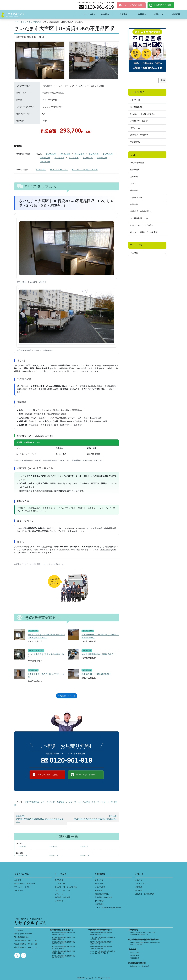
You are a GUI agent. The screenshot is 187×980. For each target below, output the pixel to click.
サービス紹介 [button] (89, 14)
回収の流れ (99, 884)
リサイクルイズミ (15, 14)
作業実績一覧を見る (67, 696)
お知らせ (134, 177)
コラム (133, 184)
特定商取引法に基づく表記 (25, 884)
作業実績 (123, 14)
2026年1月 (84, 846)
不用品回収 (41, 170)
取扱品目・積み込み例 (104, 897)
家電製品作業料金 (102, 894)
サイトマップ (19, 890)
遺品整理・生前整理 (139, 135)
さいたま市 (51, 154)
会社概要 (176, 14)
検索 (163, 80)
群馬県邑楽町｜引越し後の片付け (96, 674)
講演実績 (134, 190)
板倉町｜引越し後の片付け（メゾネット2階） (46, 675)
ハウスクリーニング (59, 170)
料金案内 (98, 890)
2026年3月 (22, 846)
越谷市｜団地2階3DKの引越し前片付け (99, 654)
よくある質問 (100, 887)
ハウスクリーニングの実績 (78, 802)
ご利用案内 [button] (141, 14)
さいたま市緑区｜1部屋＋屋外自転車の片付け (46, 656)
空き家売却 (135, 142)
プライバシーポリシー (23, 887)
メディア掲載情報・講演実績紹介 (108, 908)
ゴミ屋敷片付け (137, 107)
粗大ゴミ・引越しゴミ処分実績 (144, 232)
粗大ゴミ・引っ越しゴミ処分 (85, 170)
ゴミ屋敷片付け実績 (139, 218)
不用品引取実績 (32, 802)
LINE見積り (99, 904)
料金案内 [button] (105, 14)
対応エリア (159, 14)
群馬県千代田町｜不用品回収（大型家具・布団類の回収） (100, 636)
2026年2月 (53, 846)
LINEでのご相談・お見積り (85, 775)
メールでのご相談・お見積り (47, 775)
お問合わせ (99, 901)
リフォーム (135, 128)
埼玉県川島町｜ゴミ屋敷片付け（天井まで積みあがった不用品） (46, 636)
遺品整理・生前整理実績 (141, 211)
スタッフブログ (48, 802)
